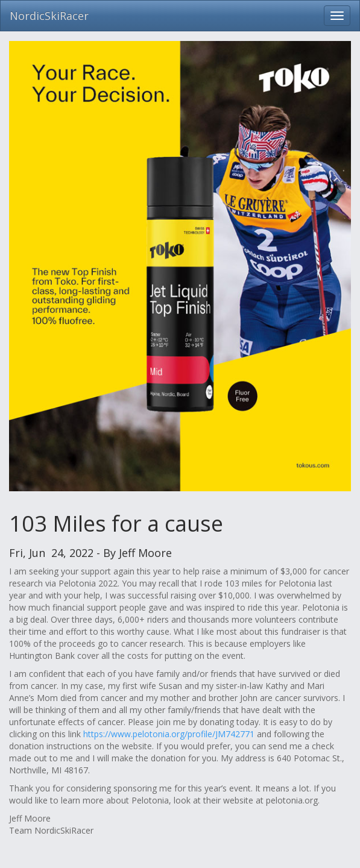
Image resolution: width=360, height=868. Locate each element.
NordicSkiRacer (49, 16)
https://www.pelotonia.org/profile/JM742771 (169, 734)
